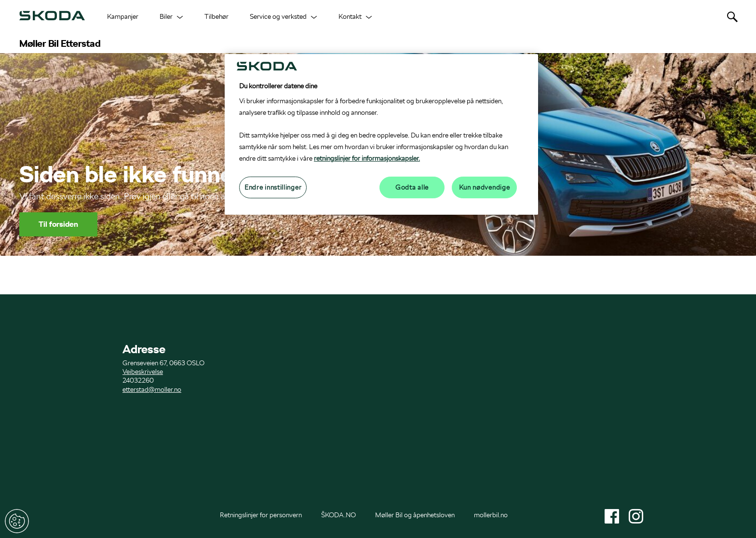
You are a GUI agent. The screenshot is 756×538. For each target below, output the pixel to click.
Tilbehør (216, 16)
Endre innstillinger (17, 521)
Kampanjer (123, 16)
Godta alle (412, 187)
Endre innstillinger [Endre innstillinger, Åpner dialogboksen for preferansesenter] (273, 187)
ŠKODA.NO (338, 515)
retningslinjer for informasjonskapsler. (367, 158)
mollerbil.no (491, 515)
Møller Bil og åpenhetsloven (415, 515)
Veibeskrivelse (143, 372)
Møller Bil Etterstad (60, 43)
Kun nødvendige (485, 187)
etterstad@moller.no (152, 389)
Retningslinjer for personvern (261, 515)
